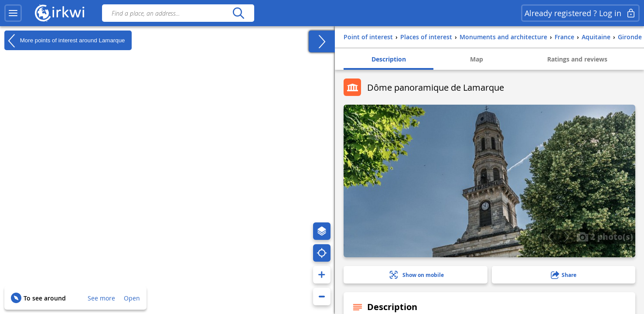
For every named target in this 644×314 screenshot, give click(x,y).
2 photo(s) (605, 236)
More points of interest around (65, 41)
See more (101, 298)
